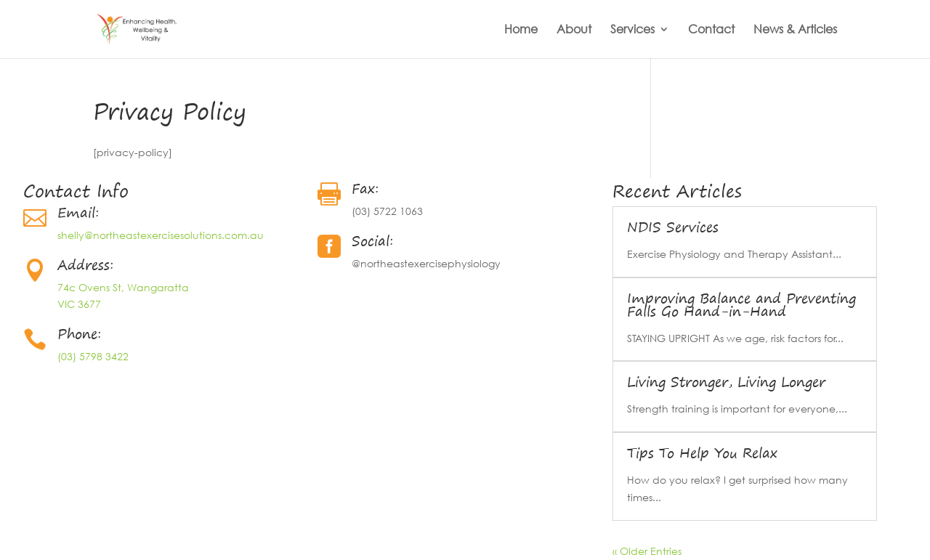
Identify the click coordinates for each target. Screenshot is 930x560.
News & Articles (795, 30)
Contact (711, 30)
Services (632, 30)
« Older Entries (647, 551)
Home (521, 30)
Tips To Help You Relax (702, 453)
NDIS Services (673, 227)
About (574, 30)
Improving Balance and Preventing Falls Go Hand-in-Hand (741, 305)
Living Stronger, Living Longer (726, 382)
